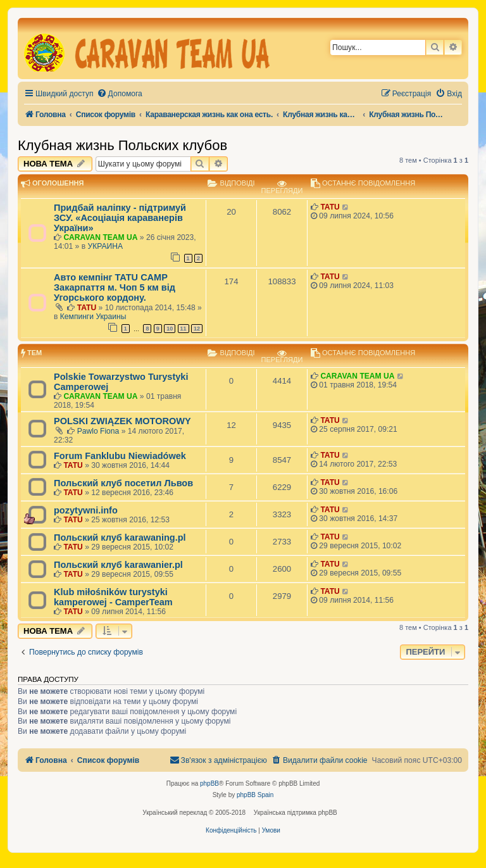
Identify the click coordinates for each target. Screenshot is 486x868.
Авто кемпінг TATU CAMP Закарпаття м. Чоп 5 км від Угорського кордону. (115, 287)
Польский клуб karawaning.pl (120, 538)
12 (197, 329)
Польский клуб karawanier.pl (118, 565)
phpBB (209, 783)
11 (184, 329)
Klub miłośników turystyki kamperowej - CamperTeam (113, 597)
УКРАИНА (106, 246)
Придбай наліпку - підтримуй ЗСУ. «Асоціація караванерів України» (120, 218)
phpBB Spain (255, 795)
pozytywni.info (86, 510)
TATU (330, 207)
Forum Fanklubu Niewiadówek (120, 456)
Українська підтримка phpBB (296, 813)
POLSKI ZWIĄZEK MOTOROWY (122, 421)
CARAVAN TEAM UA (100, 237)
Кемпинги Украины (93, 317)
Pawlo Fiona (98, 431)
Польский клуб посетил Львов (123, 483)
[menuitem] (120, 94)
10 (170, 329)
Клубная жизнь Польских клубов (122, 145)
